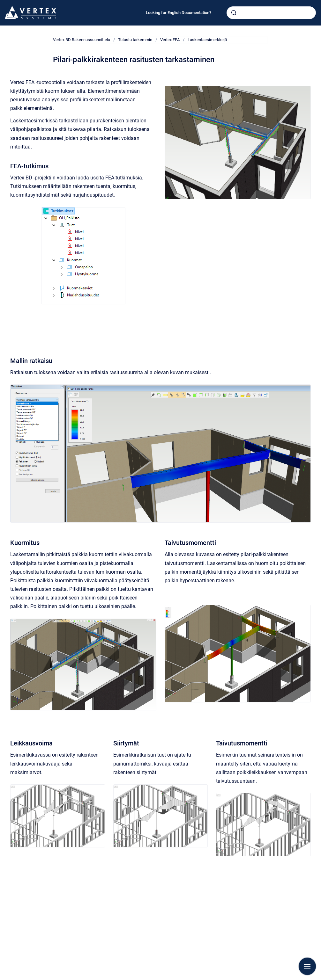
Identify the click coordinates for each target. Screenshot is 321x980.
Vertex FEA (170, 40)
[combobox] (271, 13)
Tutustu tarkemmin (135, 40)
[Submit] (234, 13)
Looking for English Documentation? (179, 13)
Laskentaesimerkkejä (207, 40)
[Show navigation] (307, 966)
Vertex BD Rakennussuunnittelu (82, 40)
